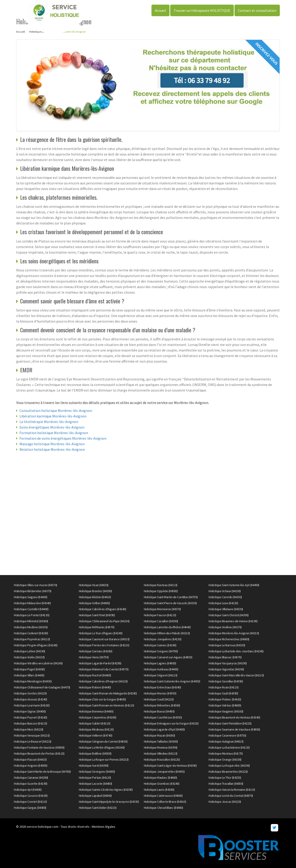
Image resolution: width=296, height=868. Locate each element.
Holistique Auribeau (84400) (161, 669)
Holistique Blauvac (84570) (225, 657)
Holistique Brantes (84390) (95, 591)
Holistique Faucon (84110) (160, 615)
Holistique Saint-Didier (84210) (98, 808)
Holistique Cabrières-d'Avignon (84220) (103, 681)
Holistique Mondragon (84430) (33, 681)
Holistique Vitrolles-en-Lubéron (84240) (38, 663)
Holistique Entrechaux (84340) (162, 687)
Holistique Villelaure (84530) (226, 609)
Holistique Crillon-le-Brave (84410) (165, 802)
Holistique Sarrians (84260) (96, 651)
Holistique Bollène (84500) (95, 753)
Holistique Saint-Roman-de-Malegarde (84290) (108, 693)
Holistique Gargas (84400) (30, 808)
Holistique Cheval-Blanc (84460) (163, 808)
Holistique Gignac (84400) (30, 711)
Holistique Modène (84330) (31, 627)
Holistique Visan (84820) (94, 585)
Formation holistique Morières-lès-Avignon (54, 433)
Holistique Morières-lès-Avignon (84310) (234, 633)
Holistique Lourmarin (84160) (32, 705)
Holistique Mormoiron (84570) (162, 609)
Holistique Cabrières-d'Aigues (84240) (103, 609)
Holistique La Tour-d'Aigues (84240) (101, 633)
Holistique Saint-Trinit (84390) (97, 615)
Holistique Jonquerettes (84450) (164, 772)
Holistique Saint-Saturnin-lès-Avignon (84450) (172, 681)
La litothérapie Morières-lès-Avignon (49, 422)
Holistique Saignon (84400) (31, 597)
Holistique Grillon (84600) (94, 603)
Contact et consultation (257, 10)
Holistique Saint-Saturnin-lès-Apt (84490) (234, 585)
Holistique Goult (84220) (159, 699)
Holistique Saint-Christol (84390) (229, 615)
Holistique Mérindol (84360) (31, 621)
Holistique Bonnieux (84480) (96, 711)
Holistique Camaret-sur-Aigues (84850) (168, 657)
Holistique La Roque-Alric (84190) (229, 765)
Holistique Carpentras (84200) (98, 717)
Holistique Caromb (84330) (225, 597)
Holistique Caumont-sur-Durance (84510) (104, 639)
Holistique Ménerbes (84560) (162, 705)
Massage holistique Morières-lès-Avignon (52, 444)
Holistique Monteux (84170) (226, 753)
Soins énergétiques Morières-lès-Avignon (52, 427)
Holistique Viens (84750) (94, 657)
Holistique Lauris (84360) (159, 790)
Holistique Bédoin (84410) (95, 597)
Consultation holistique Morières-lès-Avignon (56, 411)
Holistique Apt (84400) (28, 790)
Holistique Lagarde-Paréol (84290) (100, 663)
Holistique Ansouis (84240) (30, 699)
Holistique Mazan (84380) (159, 735)
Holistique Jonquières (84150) (163, 639)
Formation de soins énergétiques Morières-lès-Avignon (63, 438)
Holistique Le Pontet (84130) (32, 615)
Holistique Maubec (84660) (160, 778)
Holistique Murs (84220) (29, 729)
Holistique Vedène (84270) (225, 627)
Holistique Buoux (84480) (159, 711)
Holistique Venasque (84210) (32, 735)
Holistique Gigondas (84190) (226, 669)
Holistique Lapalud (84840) (95, 796)
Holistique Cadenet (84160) (31, 633)
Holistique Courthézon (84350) (163, 717)
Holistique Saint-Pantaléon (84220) (230, 723)
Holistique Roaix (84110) (224, 687)
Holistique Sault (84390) (223, 693)
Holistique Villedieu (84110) (161, 753)
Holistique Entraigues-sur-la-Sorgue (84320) (171, 723)
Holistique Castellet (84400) (31, 609)
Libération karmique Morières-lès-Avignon (53, 416)
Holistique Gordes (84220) (30, 693)
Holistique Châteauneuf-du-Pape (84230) (104, 621)
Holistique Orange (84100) (225, 759)
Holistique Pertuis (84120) (95, 778)
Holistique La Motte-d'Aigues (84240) (102, 747)
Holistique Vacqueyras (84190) (228, 663)
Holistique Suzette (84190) (31, 784)
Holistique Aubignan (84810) (226, 741)
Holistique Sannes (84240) (160, 645)
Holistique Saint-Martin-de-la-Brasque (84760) (42, 772)
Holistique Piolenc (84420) (225, 699)
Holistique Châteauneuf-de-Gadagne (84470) (42, 687)
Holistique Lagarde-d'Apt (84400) (164, 729)
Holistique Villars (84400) (29, 675)
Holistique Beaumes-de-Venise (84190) (233, 621)
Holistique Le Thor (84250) (225, 778)
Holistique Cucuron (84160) (31, 796)
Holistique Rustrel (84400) (95, 675)
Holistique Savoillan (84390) (226, 681)
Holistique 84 (37, 32)
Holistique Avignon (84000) (31, 765)
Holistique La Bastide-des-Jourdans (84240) (236, 651)
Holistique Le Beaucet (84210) (33, 741)
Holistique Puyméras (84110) (32, 639)
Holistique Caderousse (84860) (163, 796)
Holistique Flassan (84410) (30, 759)
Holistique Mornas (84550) (160, 693)
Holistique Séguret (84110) (161, 675)
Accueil (160, 10)
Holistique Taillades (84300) (161, 741)
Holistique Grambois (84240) (162, 784)
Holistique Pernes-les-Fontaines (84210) (104, 645)
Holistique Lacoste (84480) (96, 784)
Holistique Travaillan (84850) (226, 784)
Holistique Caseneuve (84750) (227, 735)
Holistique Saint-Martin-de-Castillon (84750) (171, 597)
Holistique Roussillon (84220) (162, 759)
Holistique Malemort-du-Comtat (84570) (104, 669)
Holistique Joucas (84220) (225, 802)
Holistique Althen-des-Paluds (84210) (167, 633)
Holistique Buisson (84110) (30, 723)
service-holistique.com (42, 827)
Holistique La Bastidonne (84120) (229, 747)
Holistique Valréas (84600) (225, 705)
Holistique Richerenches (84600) (229, 639)
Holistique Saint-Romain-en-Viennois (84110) (106, 705)
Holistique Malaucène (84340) (32, 603)
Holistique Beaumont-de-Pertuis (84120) (39, 753)
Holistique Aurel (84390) (94, 765)
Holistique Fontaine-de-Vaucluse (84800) (39, 747)
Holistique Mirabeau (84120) (96, 729)
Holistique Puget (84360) (29, 669)
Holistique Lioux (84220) (223, 603)
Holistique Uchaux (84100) (225, 591)
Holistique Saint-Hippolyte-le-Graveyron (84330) (109, 802)
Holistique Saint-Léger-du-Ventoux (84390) (170, 765)
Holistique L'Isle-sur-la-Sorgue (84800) (102, 699)
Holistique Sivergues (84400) (97, 772)
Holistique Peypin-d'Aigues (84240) (36, 645)
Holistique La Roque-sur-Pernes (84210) (104, 759)
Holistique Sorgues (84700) (161, 651)
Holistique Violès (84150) (29, 657)
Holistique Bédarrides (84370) (33, 591)
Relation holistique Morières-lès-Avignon (52, 449)
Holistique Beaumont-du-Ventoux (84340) (234, 717)
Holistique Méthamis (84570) (97, 627)
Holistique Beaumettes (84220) (228, 772)
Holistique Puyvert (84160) (30, 717)
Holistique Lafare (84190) (29, 651)
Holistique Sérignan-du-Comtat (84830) (103, 741)
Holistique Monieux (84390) (161, 747)
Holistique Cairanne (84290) (31, 778)
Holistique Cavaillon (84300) (161, 621)
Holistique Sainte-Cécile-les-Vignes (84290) (106, 790)
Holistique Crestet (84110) (30, 802)
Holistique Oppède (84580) (161, 591)
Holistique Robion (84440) (95, 687)
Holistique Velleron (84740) (96, 735)
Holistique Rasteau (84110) (161, 585)
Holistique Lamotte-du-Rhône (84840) (167, 627)
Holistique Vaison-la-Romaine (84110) (232, 790)
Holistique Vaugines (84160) (226, 711)
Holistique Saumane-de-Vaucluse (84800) (234, 729)
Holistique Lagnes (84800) (160, 663)
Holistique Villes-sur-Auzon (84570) (35, 585)
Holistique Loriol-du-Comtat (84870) (231, 796)
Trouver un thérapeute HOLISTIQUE (202, 10)
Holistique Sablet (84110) (95, 723)
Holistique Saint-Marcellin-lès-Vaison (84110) (236, 675)
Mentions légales (104, 827)
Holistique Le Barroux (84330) (227, 645)
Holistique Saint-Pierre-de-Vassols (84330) (170, 603)
